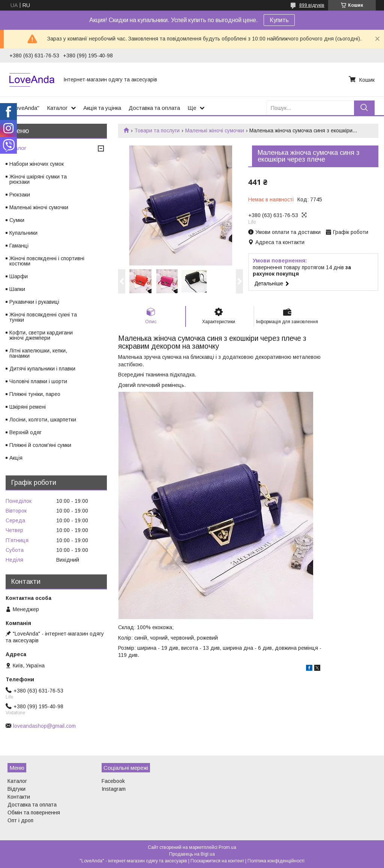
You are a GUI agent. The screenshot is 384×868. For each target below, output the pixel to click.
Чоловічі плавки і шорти (38, 381)
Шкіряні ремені (28, 407)
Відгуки (16, 789)
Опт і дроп (20, 820)
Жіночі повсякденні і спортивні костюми (47, 261)
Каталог (57, 108)
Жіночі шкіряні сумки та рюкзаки (38, 179)
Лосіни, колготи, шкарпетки (43, 420)
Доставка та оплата (154, 108)
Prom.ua (227, 847)
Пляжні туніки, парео (35, 394)
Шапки (17, 289)
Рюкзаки (20, 195)
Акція (16, 458)
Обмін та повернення (34, 813)
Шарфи (19, 276)
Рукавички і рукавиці (34, 302)
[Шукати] (364, 108)
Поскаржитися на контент (217, 861)
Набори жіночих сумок (37, 164)
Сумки (17, 220)
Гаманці (19, 246)
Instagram (114, 789)
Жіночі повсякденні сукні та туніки (43, 317)
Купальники (23, 233)
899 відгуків (312, 5)
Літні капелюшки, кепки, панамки (38, 353)
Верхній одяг (25, 432)
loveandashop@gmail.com (44, 726)
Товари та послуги (157, 130)
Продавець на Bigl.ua (192, 854)
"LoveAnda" (24, 108)
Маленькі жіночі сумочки (215, 130)
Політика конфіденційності (276, 861)
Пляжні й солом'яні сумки (40, 445)
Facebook (113, 781)
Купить (279, 20)
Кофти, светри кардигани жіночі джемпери (41, 335)
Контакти (19, 797)
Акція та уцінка (102, 108)
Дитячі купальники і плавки (42, 369)
